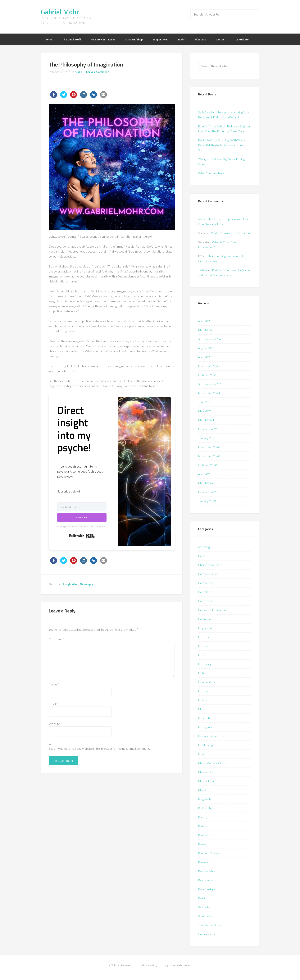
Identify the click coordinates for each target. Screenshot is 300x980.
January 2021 (207, 438)
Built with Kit (82, 536)
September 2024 (209, 339)
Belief (202, 556)
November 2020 (209, 456)
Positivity (204, 835)
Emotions (204, 646)
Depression (206, 628)
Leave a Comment (98, 72)
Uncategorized (208, 934)
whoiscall (204, 219)
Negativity (205, 799)
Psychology (205, 880)
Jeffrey (203, 270)
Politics (203, 826)
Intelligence (206, 727)
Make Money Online (211, 763)
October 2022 (208, 375)
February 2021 (208, 429)
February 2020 (208, 492)
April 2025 (205, 321)
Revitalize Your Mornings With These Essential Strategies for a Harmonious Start (223, 145)
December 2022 (209, 366)
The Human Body (209, 925)
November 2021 (209, 393)
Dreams (203, 637)
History (203, 691)
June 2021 (205, 402)
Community (206, 583)
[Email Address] (82, 507)
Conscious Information (213, 610)
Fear (201, 655)
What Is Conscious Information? (230, 233)
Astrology (204, 547)
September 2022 (209, 384)
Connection (206, 601)
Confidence (206, 592)
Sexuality (204, 907)
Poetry (203, 817)
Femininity (205, 664)
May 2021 (205, 411)
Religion (203, 898)
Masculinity (205, 772)
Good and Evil (207, 682)
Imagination (71, 584)
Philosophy (86, 584)
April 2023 (205, 357)
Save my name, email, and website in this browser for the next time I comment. (99, 748)
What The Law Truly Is (212, 173)
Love (201, 754)
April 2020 (205, 474)
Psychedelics (207, 871)
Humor (203, 700)
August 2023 (206, 348)
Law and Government (212, 736)
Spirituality (205, 916)
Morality (204, 790)
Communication (208, 574)
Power (202, 844)
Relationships (207, 889)
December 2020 (209, 447)
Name (54, 684)
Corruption (205, 619)
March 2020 (206, 483)
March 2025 (206, 330)
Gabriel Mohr (60, 12)
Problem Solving (209, 853)
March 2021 (206, 420)
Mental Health (208, 781)
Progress (204, 862)
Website (54, 724)
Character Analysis (210, 565)
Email (53, 704)
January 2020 (207, 501)
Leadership (205, 745)
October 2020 (208, 465)
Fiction (203, 673)
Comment (56, 639)
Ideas (202, 709)
